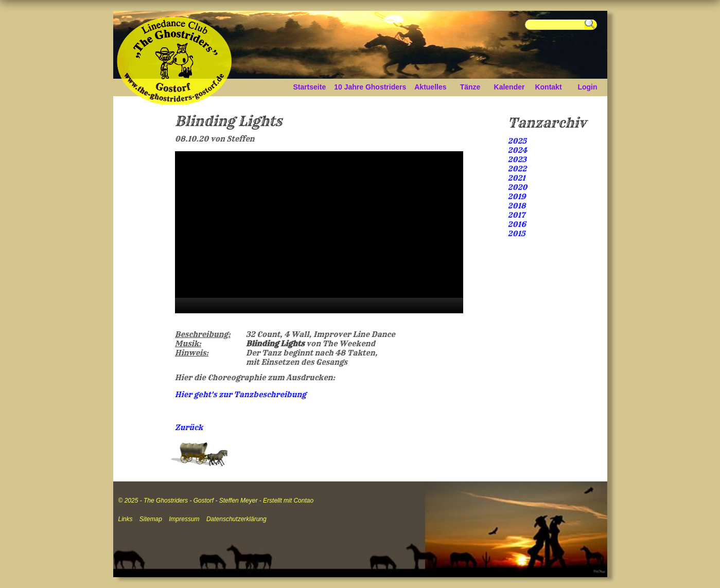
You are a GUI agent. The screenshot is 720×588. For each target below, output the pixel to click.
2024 (518, 150)
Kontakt (548, 87)
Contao (303, 501)
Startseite (309, 87)
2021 (517, 178)
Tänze (470, 87)
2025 (517, 141)
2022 (517, 169)
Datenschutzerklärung (236, 519)
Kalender (510, 87)
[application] (319, 232)
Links (126, 519)
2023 (517, 159)
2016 (517, 224)
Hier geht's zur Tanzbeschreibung (241, 395)
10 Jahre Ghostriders (370, 87)
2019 (517, 197)
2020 (518, 187)
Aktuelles (430, 87)
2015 (517, 234)
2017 (517, 215)
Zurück (189, 427)
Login (587, 87)
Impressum (184, 519)
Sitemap (151, 519)
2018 (517, 206)
